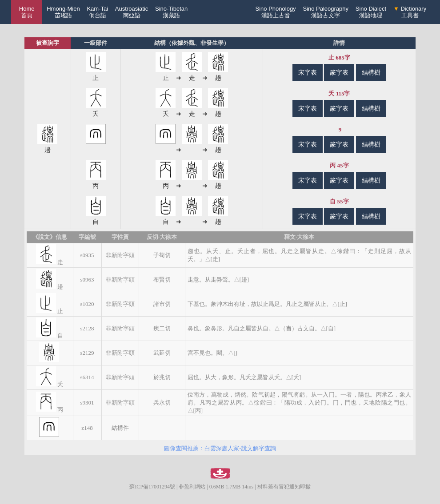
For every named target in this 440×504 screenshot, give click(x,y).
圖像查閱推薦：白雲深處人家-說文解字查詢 (220, 448)
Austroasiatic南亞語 (132, 12)
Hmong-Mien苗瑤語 (63, 12)
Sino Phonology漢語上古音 (276, 12)
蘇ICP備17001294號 (152, 487)
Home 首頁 (27, 12)
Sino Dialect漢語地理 (371, 12)
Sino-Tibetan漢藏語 (171, 12)
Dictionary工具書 (410, 12)
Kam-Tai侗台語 (97, 12)
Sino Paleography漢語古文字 (326, 12)
